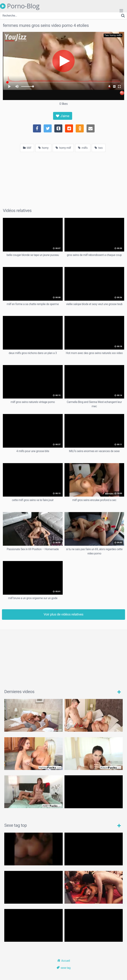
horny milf (63, 148)
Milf (27, 148)
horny (43, 148)
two (99, 148)
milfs (83, 148)
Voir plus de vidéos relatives (63, 614)
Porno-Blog (20, 6)
